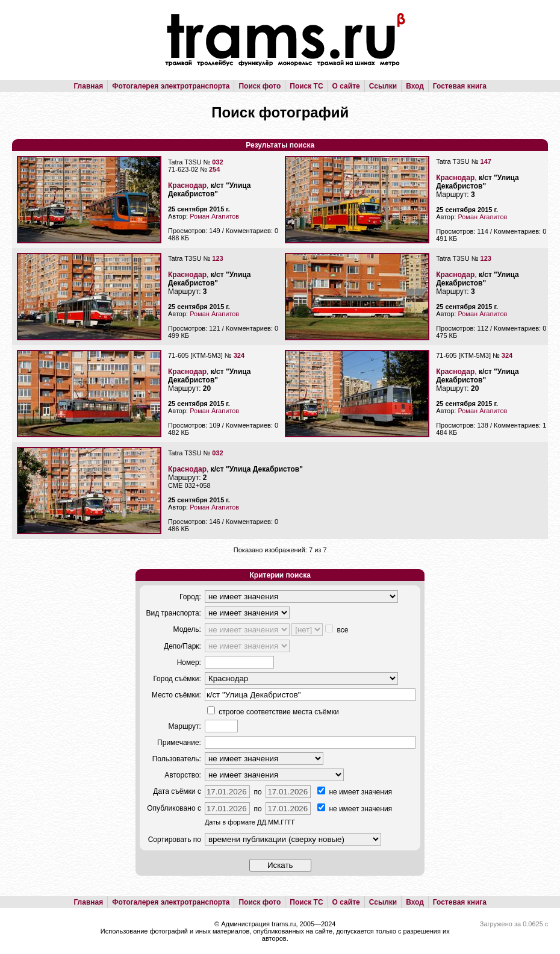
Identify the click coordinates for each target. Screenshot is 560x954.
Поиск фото (260, 86)
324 (239, 355)
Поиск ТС (306, 86)
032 (217, 162)
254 (214, 169)
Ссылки (383, 86)
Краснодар (187, 185)
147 (486, 161)
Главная (88, 86)
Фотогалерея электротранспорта (171, 86)
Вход (415, 86)
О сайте (346, 86)
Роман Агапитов (214, 216)
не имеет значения (355, 792)
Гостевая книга (460, 86)
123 (217, 258)
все (337, 630)
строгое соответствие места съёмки (273, 712)
